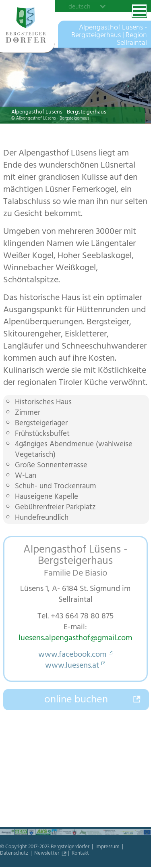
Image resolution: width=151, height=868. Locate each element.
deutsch (79, 6)
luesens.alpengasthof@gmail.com (75, 639)
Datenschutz (15, 854)
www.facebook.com (72, 655)
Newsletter (47, 854)
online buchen (76, 700)
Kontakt (80, 854)
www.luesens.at (72, 666)
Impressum (108, 847)
